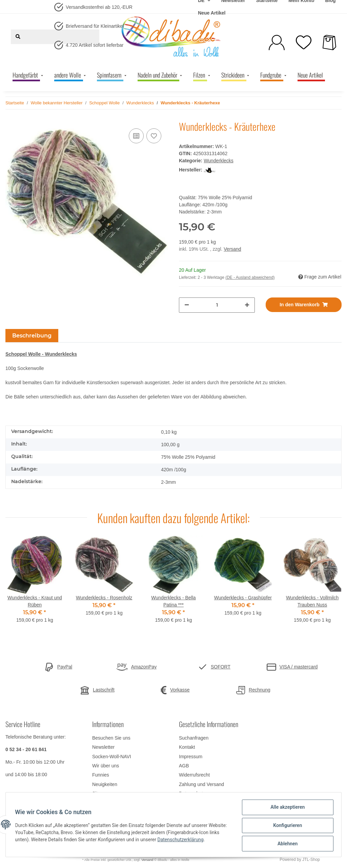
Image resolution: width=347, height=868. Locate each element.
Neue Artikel (212, 13)
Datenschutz (192, 793)
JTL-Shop (311, 860)
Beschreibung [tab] (32, 336)
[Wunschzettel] (304, 42)
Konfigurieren (286, 826)
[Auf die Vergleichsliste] (136, 136)
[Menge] (217, 305)
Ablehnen (286, 844)
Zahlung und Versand (201, 784)
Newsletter (103, 747)
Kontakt (187, 747)
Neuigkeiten (105, 784)
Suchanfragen (194, 738)
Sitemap (101, 793)
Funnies (101, 775)
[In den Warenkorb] (304, 305)
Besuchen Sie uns (111, 738)
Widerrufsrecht (194, 775)
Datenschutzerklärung (203, 841)
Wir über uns (106, 766)
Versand (232, 249)
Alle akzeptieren (286, 809)
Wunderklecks (219, 161)
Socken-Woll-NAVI (112, 757)
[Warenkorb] (329, 43)
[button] (277, 43)
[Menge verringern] (187, 305)
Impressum (191, 757)
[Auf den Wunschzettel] (154, 136)
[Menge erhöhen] (247, 305)
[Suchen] (18, 37)
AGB (184, 766)
